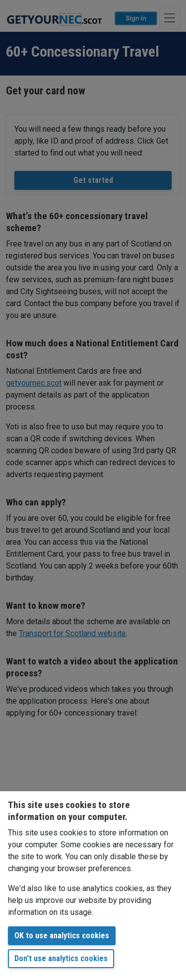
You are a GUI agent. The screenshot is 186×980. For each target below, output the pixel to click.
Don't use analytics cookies (61, 958)
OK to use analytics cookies (62, 936)
